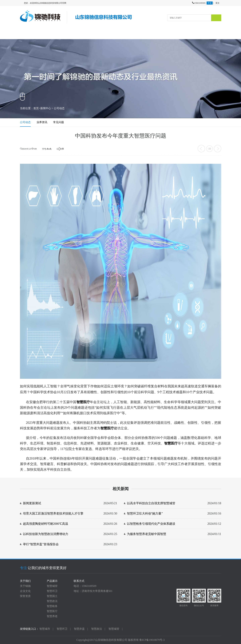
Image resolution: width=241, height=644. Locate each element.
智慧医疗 (52, 611)
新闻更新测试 (32, 503)
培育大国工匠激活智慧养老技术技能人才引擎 (53, 513)
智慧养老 (52, 616)
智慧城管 (52, 586)
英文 (218, 3)
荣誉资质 (25, 596)
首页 (36, 108)
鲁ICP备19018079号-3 (152, 640)
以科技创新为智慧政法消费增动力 (46, 534)
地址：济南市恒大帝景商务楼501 (93, 591)
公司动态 (59, 108)
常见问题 (59, 122)
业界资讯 (42, 122)
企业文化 (25, 591)
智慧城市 (45, 629)
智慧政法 (52, 601)
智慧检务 (52, 606)
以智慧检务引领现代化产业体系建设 (151, 524)
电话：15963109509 (85, 586)
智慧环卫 (52, 591)
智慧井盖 (79, 629)
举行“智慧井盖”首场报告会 (41, 544)
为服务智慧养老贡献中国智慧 (147, 534)
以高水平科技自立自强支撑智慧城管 (151, 503)
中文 (210, 3)
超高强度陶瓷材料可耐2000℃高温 (46, 524)
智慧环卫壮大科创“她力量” (145, 513)
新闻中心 (46, 108)
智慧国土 (52, 596)
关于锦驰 (25, 586)
